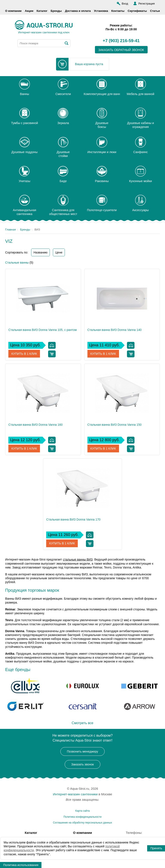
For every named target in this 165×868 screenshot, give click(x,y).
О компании (13, 11)
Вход (125, 4)
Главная (10, 230)
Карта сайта (83, 811)
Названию (40, 252)
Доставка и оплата (78, 11)
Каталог (42, 11)
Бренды (56, 11)
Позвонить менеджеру (83, 751)
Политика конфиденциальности (82, 817)
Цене (59, 252)
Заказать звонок (83, 764)
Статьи (155, 11)
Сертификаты (137, 11)
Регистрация (147, 4)
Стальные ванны (17, 263)
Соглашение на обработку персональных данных (82, 823)
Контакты (118, 11)
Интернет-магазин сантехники (75, 794)
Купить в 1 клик (24, 354)
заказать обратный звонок (121, 50)
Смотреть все (82, 723)
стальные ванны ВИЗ (78, 559)
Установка (101, 11)
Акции (29, 11)
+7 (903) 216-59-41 (121, 41)
